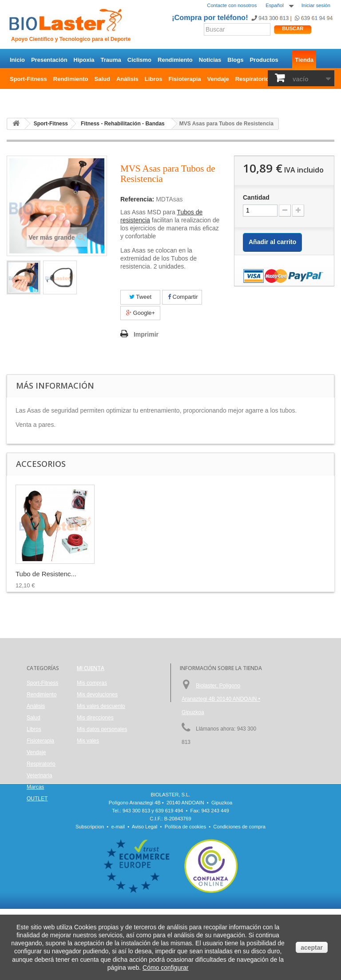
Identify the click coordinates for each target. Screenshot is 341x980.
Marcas (35, 787)
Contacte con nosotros (232, 5)
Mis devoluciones (97, 695)
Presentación (49, 60)
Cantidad (256, 197)
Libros (154, 79)
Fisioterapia (185, 79)
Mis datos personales (102, 729)
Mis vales (88, 741)
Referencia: (137, 199)
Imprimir (146, 334)
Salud (102, 79)
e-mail (118, 898)
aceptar (312, 948)
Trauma (111, 60)
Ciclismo (139, 60)
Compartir (183, 297)
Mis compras (92, 683)
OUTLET (21, 98)
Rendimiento (175, 60)
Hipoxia (84, 60)
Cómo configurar (166, 968)
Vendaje (218, 79)
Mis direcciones (95, 718)
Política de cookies (185, 898)
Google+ (141, 313)
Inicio (17, 60)
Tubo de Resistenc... (134, 574)
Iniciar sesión (316, 5)
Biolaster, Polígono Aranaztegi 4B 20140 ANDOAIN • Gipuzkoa (221, 699)
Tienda (304, 60)
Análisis (127, 79)
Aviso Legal (145, 898)
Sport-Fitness (28, 79)
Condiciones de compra (239, 898)
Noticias (210, 60)
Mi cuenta (91, 668)
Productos (264, 60)
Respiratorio (252, 79)
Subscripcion (90, 898)
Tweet (140, 297)
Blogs (235, 60)
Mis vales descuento (101, 706)
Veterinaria (39, 775)
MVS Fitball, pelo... (44, 574)
